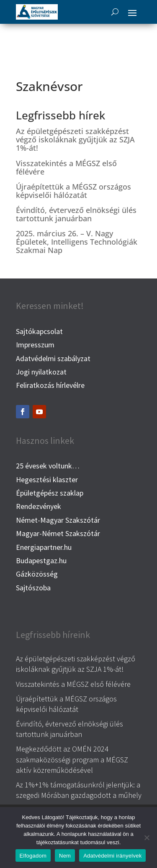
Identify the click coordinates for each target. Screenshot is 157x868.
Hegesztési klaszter (47, 480)
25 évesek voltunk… (48, 466)
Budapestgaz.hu (41, 561)
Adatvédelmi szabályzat (53, 358)
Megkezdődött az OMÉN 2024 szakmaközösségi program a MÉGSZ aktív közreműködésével (72, 759)
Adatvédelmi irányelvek (112, 856)
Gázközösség (37, 574)
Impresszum (35, 345)
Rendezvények (39, 506)
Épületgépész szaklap (50, 493)
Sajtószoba (33, 588)
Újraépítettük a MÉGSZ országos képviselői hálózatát (73, 191)
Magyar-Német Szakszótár (58, 533)
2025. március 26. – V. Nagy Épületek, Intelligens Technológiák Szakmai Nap (77, 242)
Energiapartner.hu (44, 547)
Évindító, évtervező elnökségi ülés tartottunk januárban (76, 214)
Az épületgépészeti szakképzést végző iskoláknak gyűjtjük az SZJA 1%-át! (75, 139)
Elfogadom (33, 856)
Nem (65, 856)
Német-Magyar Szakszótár (58, 520)
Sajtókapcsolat (39, 331)
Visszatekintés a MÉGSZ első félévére (66, 167)
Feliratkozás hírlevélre (50, 385)
